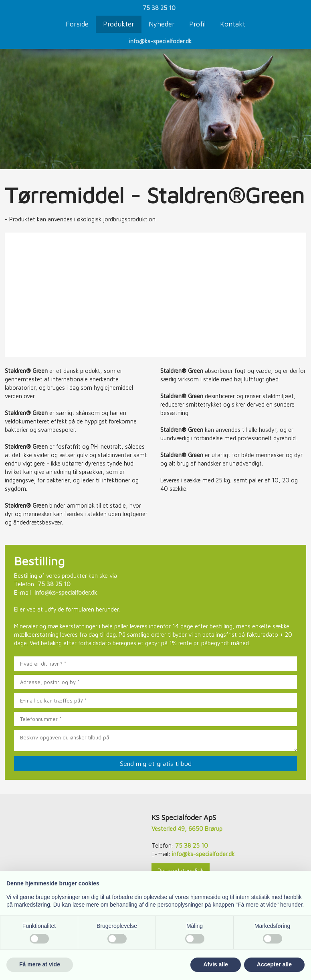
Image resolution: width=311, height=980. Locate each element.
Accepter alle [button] (274, 964)
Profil (197, 24)
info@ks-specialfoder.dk (160, 41)
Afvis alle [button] (215, 964)
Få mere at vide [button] (40, 964)
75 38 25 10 (159, 8)
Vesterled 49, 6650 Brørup (187, 829)
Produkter (119, 24)
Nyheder (162, 24)
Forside (77, 24)
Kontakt (233, 24)
